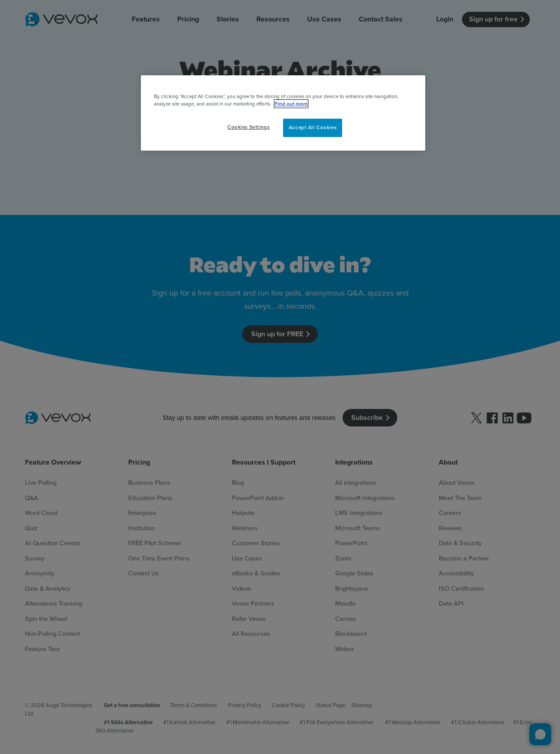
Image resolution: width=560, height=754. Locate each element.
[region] (283, 113)
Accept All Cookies (313, 127)
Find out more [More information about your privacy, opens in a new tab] (291, 104)
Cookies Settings (248, 127)
